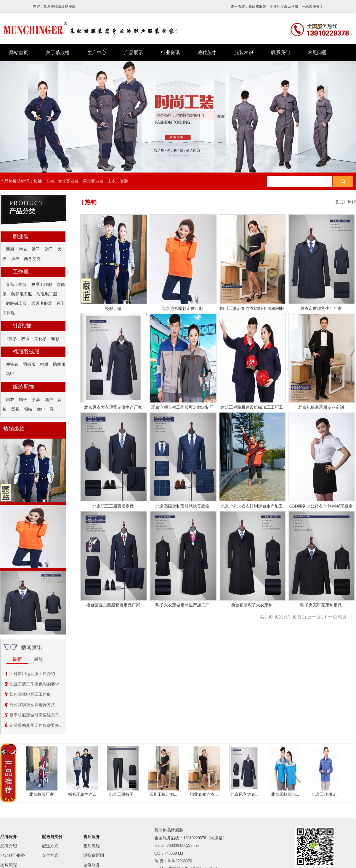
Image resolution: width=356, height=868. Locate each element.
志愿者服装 (42, 303)
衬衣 (23, 249)
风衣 (15, 259)
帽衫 (55, 339)
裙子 (49, 249)
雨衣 (10, 400)
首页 (339, 202)
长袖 (50, 181)
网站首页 (19, 53)
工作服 (21, 272)
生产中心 (97, 53)
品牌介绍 (9, 846)
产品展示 (134, 53)
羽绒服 (29, 364)
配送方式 (50, 846)
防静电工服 (22, 294)
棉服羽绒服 (26, 352)
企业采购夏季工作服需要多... (36, 726)
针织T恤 (22, 326)
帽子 (23, 400)
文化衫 (41, 339)
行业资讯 (170, 53)
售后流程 (92, 846)
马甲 (10, 374)
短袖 (38, 181)
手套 (36, 400)
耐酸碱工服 (16, 303)
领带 (49, 400)
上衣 (112, 181)
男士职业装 (93, 181)
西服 (10, 249)
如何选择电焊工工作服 (30, 694)
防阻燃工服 (47, 294)
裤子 (36, 249)
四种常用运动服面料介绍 (32, 674)
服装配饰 (23, 387)
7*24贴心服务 (13, 855)
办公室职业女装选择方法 (32, 705)
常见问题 (317, 53)
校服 (25, 339)
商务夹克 (32, 259)
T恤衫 (11, 339)
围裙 (15, 409)
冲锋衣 (12, 364)
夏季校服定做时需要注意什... (36, 715)
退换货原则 (94, 855)
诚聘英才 (207, 53)
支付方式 (50, 855)
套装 (124, 181)
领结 (28, 409)
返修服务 (92, 865)
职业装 (21, 236)
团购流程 (9, 865)
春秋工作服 (16, 285)
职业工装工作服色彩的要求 (34, 684)
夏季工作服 (42, 285)
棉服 (44, 364)
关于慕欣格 (58, 53)
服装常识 (244, 53)
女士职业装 (68, 181)
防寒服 (59, 364)
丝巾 (41, 409)
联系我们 (280, 53)
